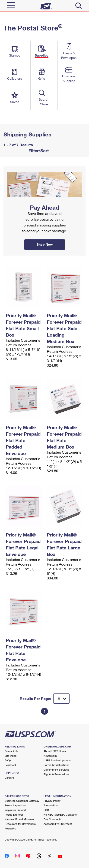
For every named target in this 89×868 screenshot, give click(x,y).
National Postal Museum (19, 819)
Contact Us (11, 751)
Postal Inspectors (15, 805)
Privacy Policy (52, 801)
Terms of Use (51, 805)
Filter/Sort (38, 151)
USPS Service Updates (57, 760)
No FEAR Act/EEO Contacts (60, 815)
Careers (9, 778)
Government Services (56, 770)
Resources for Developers (20, 824)
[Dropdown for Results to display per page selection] (61, 699)
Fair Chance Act (53, 819)
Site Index (11, 756)
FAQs (8, 760)
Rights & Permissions (56, 774)
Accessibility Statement (58, 824)
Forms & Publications (56, 765)
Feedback (11, 765)
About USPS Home (55, 751)
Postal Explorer (14, 815)
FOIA (46, 810)
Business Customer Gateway (22, 801)
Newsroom (50, 756)
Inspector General (15, 810)
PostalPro (11, 828)
